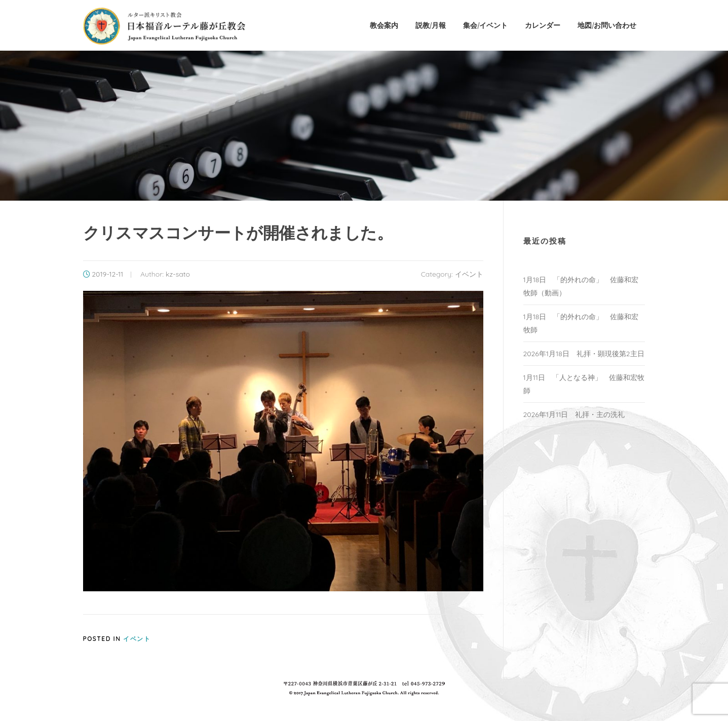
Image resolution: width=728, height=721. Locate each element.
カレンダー (543, 25)
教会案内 (384, 25)
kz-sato (178, 274)
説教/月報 (431, 25)
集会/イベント (485, 25)
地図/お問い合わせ (607, 25)
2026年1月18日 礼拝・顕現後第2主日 (584, 354)
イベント (469, 274)
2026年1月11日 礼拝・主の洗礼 (574, 414)
